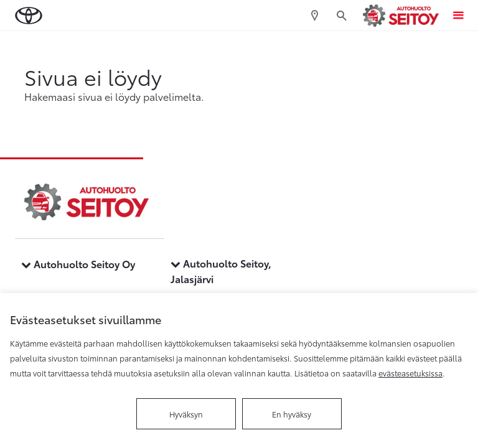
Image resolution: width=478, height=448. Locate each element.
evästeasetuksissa (410, 373)
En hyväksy (292, 414)
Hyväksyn (186, 414)
